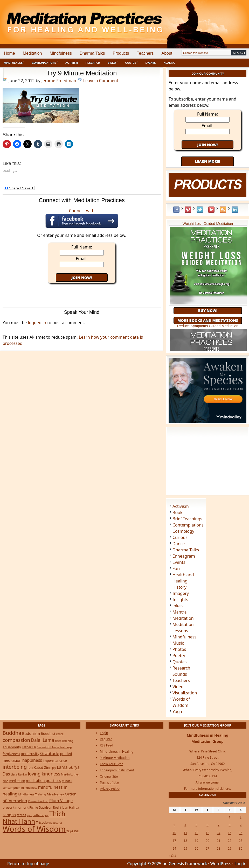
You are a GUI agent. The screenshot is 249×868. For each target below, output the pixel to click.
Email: (82, 259)
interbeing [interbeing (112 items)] (15, 767)
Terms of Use (109, 783)
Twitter (200, 210)
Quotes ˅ (132, 63)
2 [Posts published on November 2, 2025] (241, 817)
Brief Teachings (187, 519)
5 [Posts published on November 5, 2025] (196, 825)
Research (93, 63)
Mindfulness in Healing (117, 752)
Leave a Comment (101, 81)
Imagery (181, 593)
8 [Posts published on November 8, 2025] (230, 825)
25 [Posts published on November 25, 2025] (185, 848)
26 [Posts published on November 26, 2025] (197, 848)
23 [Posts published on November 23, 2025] (241, 841)
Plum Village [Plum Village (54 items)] (61, 801)
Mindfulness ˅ (14, 63)
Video (178, 687)
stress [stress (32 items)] (21, 815)
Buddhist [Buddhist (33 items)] (48, 734)
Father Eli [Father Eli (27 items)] (29, 747)
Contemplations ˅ (45, 63)
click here (223, 789)
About (167, 53)
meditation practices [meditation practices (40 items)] (44, 781)
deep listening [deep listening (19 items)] (64, 741)
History (179, 587)
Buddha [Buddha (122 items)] (12, 733)
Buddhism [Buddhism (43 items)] (31, 733)
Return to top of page (28, 864)
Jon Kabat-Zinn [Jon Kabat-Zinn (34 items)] (39, 767)
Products (121, 53)
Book (177, 513)
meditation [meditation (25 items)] (17, 781)
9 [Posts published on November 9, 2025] (241, 825)
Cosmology (183, 531)
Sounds (180, 674)
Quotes (180, 662)
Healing (170, 63)
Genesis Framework (188, 864)
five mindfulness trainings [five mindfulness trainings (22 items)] (54, 747)
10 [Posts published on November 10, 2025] (174, 833)
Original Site (109, 776)
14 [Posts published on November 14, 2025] (219, 833)
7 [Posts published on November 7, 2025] (219, 825)
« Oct (172, 856)
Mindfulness (61, 53)
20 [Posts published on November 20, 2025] (208, 841)
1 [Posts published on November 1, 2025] (230, 817)
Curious (180, 537)
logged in (37, 323)
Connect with (82, 218)
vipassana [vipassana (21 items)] (55, 823)
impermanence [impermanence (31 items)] (55, 760)
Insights (180, 600)
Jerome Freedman (59, 81)
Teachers (145, 53)
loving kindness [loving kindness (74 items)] (44, 774)
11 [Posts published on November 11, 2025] (185, 833)
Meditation (32, 53)
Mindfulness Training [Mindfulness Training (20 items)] (32, 794)
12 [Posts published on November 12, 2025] (197, 833)
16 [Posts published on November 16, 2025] (241, 833)
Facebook (176, 210)
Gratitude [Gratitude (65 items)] (50, 753)
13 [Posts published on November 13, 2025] (208, 833)
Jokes (178, 606)
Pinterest (188, 210)
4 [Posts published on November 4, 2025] (185, 825)
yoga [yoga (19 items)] (70, 831)
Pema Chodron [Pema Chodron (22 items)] (38, 801)
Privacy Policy (110, 789)
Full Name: (82, 247)
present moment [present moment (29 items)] (16, 807)
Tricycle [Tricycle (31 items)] (42, 822)
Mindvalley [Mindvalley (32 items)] (56, 794)
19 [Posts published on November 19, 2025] (197, 841)
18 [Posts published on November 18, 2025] (185, 841)
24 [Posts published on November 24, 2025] (174, 848)
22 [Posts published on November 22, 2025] (230, 841)
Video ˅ (113, 63)
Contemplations (188, 525)
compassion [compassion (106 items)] (16, 740)
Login (104, 733)
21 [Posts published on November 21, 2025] (219, 841)
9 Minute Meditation (115, 758)
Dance (179, 544)
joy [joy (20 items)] (54, 768)
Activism (72, 63)
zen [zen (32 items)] (77, 830)
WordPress (221, 864)
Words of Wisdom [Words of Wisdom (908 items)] (34, 829)
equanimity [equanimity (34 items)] (12, 747)
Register (106, 739)
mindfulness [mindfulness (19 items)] (29, 788)
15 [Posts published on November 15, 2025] (230, 833)
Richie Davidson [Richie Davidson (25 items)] (41, 807)
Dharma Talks (92, 53)
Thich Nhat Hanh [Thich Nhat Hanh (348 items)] (34, 817)
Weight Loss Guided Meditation (208, 224)
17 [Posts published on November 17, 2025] (174, 841)
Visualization (185, 693)
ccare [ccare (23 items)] (60, 734)
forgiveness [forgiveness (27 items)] (11, 754)
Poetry (179, 656)
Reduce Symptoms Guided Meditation (208, 326)
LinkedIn (235, 210)
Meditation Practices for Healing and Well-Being (60, 18)
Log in (240, 864)
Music (178, 643)
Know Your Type (112, 764)
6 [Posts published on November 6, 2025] (208, 825)
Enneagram (184, 556)
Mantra (179, 612)
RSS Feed (223, 210)
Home (9, 53)
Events (151, 63)
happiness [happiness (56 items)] (32, 760)
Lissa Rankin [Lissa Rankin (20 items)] (19, 774)
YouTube (211, 210)
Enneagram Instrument (117, 770)
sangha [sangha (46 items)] (9, 815)
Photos (179, 649)
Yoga (177, 712)
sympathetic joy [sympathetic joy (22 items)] (38, 815)
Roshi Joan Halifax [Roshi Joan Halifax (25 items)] (66, 807)
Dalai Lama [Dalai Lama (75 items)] (42, 740)
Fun (176, 568)
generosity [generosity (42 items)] (30, 754)
